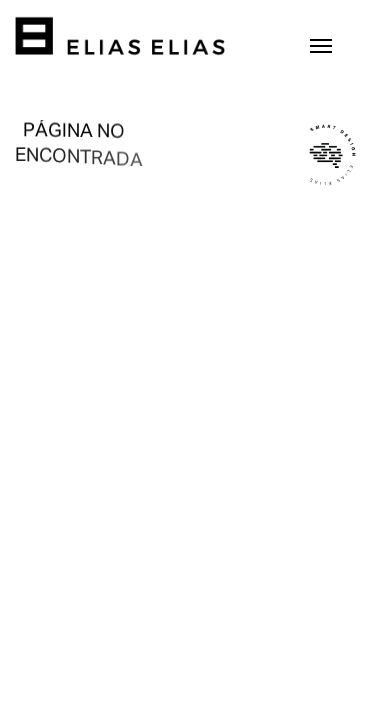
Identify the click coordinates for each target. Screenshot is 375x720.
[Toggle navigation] (321, 44)
